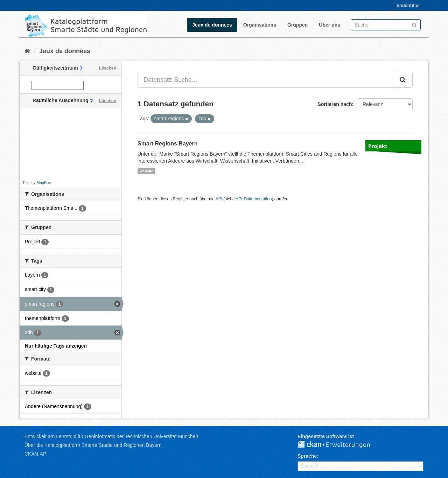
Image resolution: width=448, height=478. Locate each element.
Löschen (108, 68)
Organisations (260, 25)
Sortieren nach (335, 104)
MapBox (44, 183)
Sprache (307, 456)
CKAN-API (36, 454)
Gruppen (297, 25)
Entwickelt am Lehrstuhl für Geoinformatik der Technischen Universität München (111, 436)
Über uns (330, 25)
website (146, 171)
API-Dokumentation (254, 199)
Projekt (378, 146)
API (219, 199)
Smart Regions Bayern (168, 144)
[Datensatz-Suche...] (266, 80)
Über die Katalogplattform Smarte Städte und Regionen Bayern (93, 445)
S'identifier (408, 5)
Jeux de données (212, 25)
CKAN (339, 445)
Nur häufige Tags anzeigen (56, 346)
